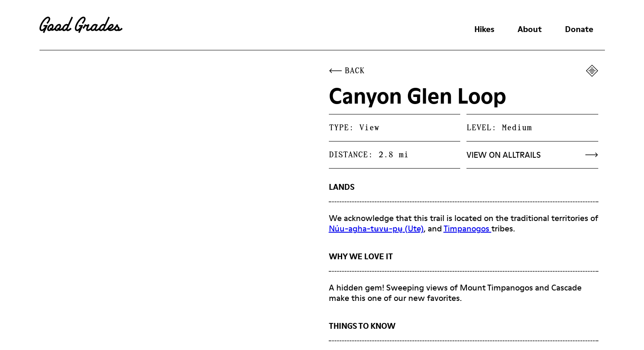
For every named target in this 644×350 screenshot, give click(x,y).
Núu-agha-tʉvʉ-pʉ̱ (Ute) (376, 228)
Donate (579, 29)
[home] (81, 25)
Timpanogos (468, 228)
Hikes (484, 29)
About (530, 29)
